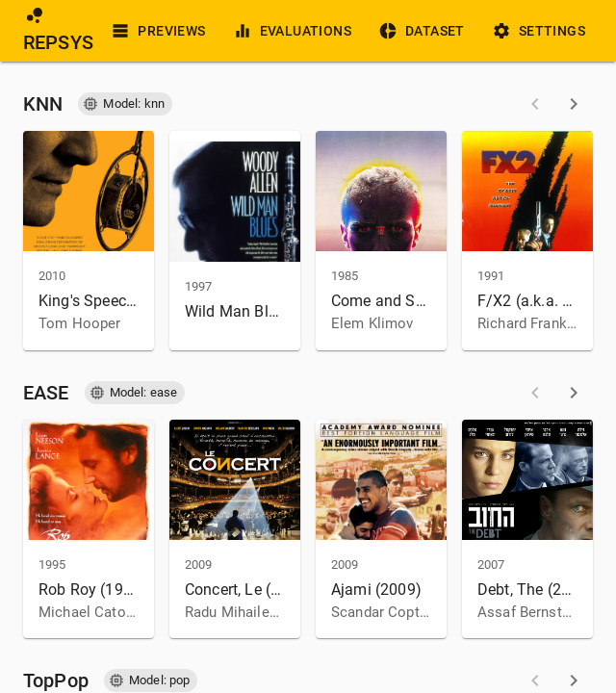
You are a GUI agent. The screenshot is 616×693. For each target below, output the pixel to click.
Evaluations (294, 31)
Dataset (423, 31)
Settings (540, 31)
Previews (160, 31)
